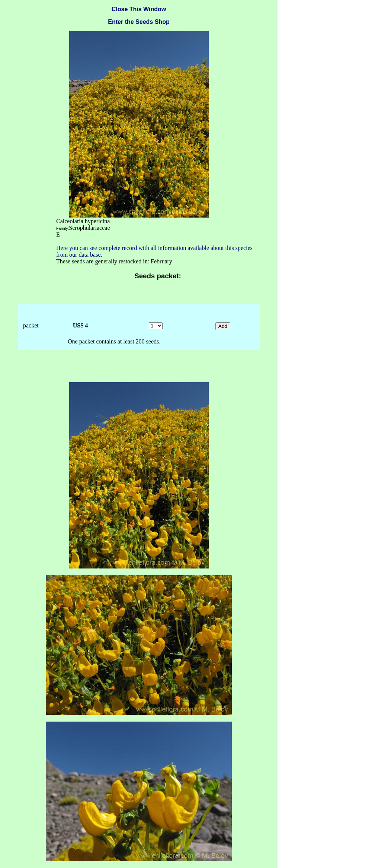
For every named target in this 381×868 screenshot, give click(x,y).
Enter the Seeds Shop (139, 22)
